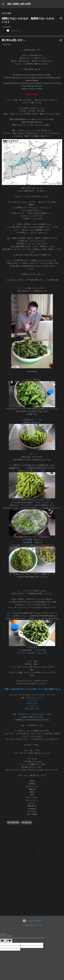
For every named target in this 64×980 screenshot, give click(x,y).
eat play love (27, 822)
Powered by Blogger (32, 921)
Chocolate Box (13, 822)
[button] (61, 19)
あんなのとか (32, 703)
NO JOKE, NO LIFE (19, 4)
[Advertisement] (32, 896)
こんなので (32, 706)
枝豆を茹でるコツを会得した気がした (33, 714)
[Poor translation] (8, 941)
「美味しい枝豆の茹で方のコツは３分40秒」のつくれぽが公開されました (32, 689)
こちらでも (39, 697)
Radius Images (38, 925)
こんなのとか (32, 700)
